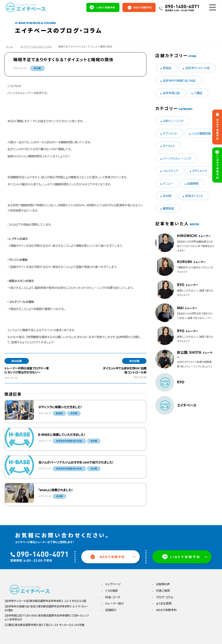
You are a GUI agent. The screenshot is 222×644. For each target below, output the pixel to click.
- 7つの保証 (109, 590)
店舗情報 (193, 183)
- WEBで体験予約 (164, 610)
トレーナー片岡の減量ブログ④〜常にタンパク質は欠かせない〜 (27, 370)
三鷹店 (198, 93)
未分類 (37, 68)
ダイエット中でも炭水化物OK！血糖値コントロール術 (125, 370)
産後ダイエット (194, 196)
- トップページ (111, 584)
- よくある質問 (162, 603)
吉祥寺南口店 (171, 93)
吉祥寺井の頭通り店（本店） (179, 80)
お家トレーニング (173, 121)
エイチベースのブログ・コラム (36, 46)
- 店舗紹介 (109, 610)
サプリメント (170, 133)
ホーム (9, 46)
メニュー (168, 183)
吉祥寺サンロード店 (197, 68)
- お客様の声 (161, 584)
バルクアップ (170, 171)
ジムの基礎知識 (201, 133)
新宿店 (167, 68)
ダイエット (169, 146)
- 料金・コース (111, 597)
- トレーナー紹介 (113, 603)
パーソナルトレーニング (177, 158)
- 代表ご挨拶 (161, 590)
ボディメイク (200, 171)
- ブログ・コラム (162, 597)
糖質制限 (168, 208)
